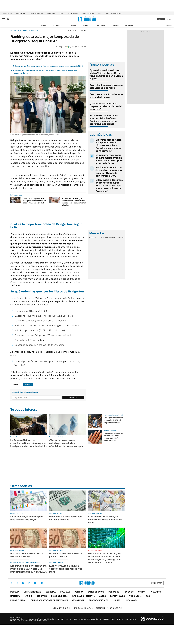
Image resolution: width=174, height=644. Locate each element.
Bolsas (101, 238)
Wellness (24, 31)
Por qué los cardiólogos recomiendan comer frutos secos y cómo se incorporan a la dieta (74, 202)
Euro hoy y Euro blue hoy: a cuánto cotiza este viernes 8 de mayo (105, 520)
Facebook (17, 583)
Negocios (101, 25)
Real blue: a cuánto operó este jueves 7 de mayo (66, 555)
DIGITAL (62, 608)
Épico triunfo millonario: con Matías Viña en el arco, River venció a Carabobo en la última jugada (106, 74)
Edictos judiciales (99, 600)
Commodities (110, 238)
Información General (83, 596)
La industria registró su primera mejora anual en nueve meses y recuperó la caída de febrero (109, 159)
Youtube (35, 583)
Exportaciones (73, 13)
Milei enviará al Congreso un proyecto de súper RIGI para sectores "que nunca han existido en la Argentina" (109, 185)
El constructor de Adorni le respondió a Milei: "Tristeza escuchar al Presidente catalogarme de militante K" (109, 145)
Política (86, 25)
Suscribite (74, 397)
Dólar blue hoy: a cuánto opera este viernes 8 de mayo (106, 86)
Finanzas (72, 25)
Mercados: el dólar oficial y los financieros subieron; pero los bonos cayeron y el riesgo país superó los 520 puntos (105, 558)
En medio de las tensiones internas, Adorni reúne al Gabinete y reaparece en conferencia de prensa (104, 120)
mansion (35, 31)
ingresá (169, 19)
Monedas (93, 238)
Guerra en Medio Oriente (114, 13)
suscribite (161, 19)
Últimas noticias (32, 592)
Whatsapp (42, 583)
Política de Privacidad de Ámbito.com (49, 600)
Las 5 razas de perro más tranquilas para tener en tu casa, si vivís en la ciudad (34, 201)
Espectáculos (117, 596)
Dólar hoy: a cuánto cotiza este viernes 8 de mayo (106, 96)
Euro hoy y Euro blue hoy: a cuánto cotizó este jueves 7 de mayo (66, 569)
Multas (117, 600)
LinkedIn (29, 583)
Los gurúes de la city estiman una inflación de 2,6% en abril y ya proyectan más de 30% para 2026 (29, 569)
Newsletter (169, 25)
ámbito (13, 31)
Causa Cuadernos (88, 13)
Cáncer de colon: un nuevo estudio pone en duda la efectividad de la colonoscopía (66, 443)
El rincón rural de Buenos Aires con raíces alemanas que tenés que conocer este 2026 (48, 66)
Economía (57, 25)
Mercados (114, 592)
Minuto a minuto (96, 550)
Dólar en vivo (21, 13)
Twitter (12, 583)
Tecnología (135, 596)
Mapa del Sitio (18, 600)
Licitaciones (131, 600)
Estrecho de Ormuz (36, 13)
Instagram (23, 583)
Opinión (115, 25)
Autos (102, 596)
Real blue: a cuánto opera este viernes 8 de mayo (27, 555)
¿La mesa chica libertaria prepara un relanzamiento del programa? (106, 106)
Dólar (44, 25)
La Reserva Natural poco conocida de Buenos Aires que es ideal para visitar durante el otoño (29, 443)
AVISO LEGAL (78, 600)
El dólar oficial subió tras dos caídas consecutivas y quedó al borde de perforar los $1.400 (109, 172)
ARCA (61, 13)
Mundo (28, 596)
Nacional (15, 596)
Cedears (120, 238)
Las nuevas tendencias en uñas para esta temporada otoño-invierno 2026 (113, 437)
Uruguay (129, 25)
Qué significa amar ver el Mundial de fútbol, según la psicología (113, 420)
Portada (15, 592)
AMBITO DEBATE (109, 608)
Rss (148, 596)
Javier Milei (51, 13)
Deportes (42, 596)
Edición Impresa (59, 596)
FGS (100, 13)
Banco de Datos (96, 592)
